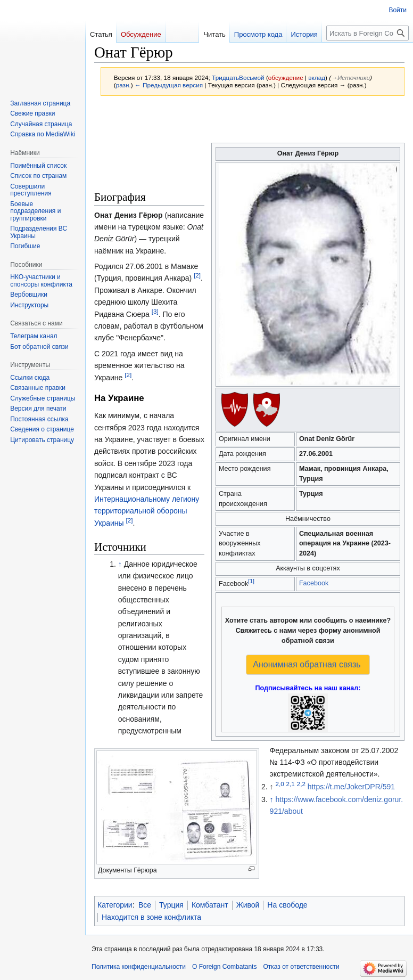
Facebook (314, 583)
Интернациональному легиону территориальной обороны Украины (147, 511)
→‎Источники (350, 77)
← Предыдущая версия (169, 85)
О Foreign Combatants (224, 967)
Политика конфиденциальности (139, 967)
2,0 (279, 784)
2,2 (301, 784)
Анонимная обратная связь (307, 664)
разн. (123, 85)
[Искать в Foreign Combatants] (367, 33)
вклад (317, 77)
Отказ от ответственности (301, 967)
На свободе (287, 905)
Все (145, 905)
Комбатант (210, 905)
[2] (197, 276)
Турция (171, 905)
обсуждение (286, 77)
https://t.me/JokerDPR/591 (351, 787)
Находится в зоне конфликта (151, 917)
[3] (155, 311)
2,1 (291, 784)
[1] (251, 581)
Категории (115, 905)
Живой (248, 905)
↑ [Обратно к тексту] (120, 564)
